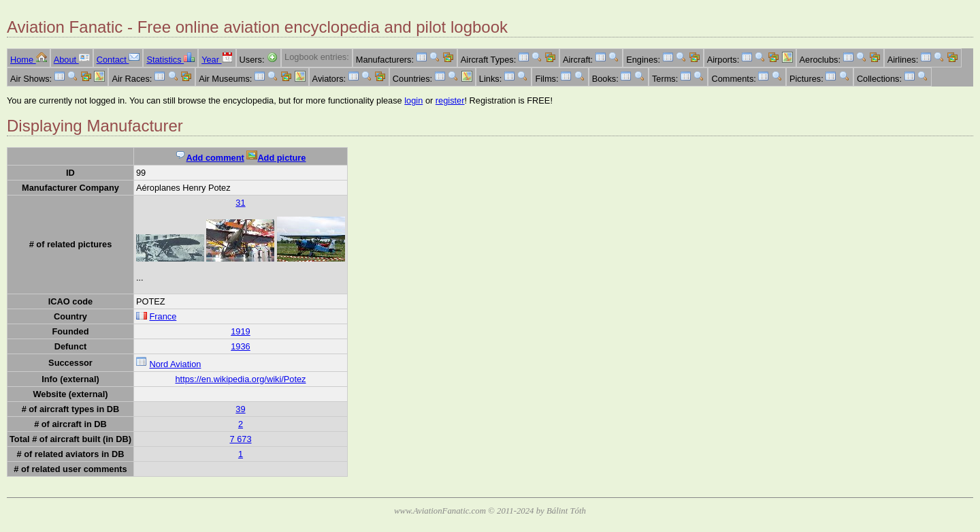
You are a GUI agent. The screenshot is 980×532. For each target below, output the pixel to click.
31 (240, 203)
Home (29, 60)
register (450, 100)
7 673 (240, 439)
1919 (240, 331)
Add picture (276, 158)
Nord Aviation (175, 364)
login (413, 100)
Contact (118, 60)
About (72, 60)
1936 (240, 346)
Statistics (170, 60)
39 (240, 409)
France (163, 316)
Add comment (209, 158)
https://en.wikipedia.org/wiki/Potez (240, 379)
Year (217, 60)
